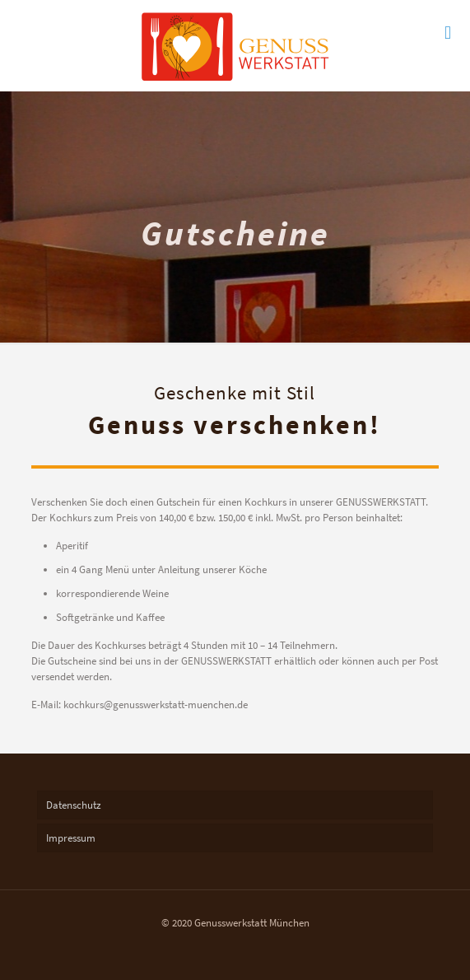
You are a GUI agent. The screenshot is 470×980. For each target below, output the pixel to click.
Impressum (71, 838)
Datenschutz (74, 805)
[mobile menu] (448, 33)
